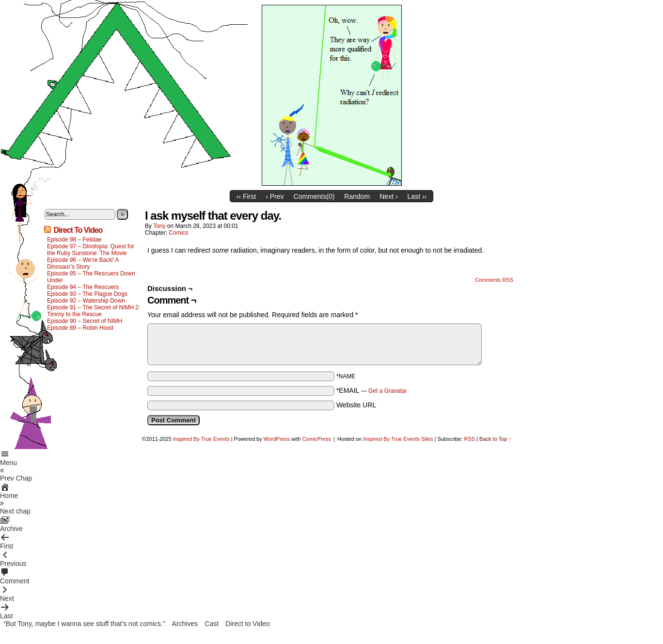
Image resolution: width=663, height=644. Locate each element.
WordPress (277, 439)
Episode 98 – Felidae (74, 240)
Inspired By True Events (201, 439)
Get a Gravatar (387, 391)
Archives (185, 624)
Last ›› (417, 196)
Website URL (356, 405)
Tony (159, 226)
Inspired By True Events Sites (398, 439)
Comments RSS (494, 280)
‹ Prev (275, 196)
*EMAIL (372, 390)
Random (357, 196)
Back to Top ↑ (495, 439)
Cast (212, 624)
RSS (469, 439)
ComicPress (317, 439)
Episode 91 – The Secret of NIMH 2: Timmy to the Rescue (94, 311)
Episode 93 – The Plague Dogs (87, 294)
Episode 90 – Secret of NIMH (85, 321)
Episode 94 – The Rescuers (83, 287)
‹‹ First (246, 196)
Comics (178, 233)
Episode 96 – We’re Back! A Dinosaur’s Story (83, 263)
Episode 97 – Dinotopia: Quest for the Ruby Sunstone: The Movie (91, 250)
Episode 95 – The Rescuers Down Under (91, 277)
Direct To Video (78, 230)
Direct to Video (248, 624)
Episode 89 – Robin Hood (80, 328)
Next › (388, 196)
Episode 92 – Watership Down (86, 301)
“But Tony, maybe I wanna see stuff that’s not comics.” (84, 624)
